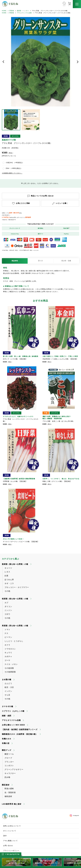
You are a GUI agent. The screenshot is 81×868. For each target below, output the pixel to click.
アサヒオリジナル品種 (24, 13)
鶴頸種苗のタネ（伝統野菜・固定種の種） (20, 734)
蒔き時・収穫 (66, 261)
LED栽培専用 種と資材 (12, 804)
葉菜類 (19, 11)
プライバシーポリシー (11, 851)
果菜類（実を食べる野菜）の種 (15, 626)
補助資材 (8, 796)
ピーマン (8, 637)
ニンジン (8, 610)
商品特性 (15, 261)
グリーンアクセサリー (14, 769)
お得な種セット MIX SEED (13, 725)
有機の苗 (6, 743)
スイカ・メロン (11, 664)
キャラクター (10, 773)
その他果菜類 (10, 672)
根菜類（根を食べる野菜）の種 (15, 599)
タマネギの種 (8, 706)
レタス (27, 11)
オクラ (7, 645)
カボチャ (8, 656)
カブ (6, 603)
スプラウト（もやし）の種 (13, 711)
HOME (4, 11)
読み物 (7, 777)
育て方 (40, 261)
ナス (6, 633)
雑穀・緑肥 (7, 716)
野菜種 (12, 11)
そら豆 (7, 695)
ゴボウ (7, 614)
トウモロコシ (10, 649)
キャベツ (8, 568)
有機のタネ (7, 739)
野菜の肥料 (9, 789)
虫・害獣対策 (10, 792)
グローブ (8, 758)
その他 (7, 591)
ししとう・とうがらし (14, 641)
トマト (7, 630)
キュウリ (8, 653)
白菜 (6, 576)
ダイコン (8, 606)
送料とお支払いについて (12, 826)
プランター (9, 762)
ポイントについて (10, 831)
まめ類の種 (7, 679)
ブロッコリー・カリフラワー (17, 587)
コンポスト (9, 766)
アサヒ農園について (10, 841)
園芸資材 (6, 785)
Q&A (5, 836)
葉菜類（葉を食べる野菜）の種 (15, 564)
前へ (3, 62)
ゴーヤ (7, 660)
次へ (78, 62)
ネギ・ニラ (9, 583)
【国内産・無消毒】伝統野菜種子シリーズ (20, 729)
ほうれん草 (9, 580)
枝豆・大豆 (9, 687)
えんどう (8, 683)
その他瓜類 (9, 668)
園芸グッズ (7, 750)
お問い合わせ (8, 846)
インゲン (8, 691)
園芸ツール (9, 754)
